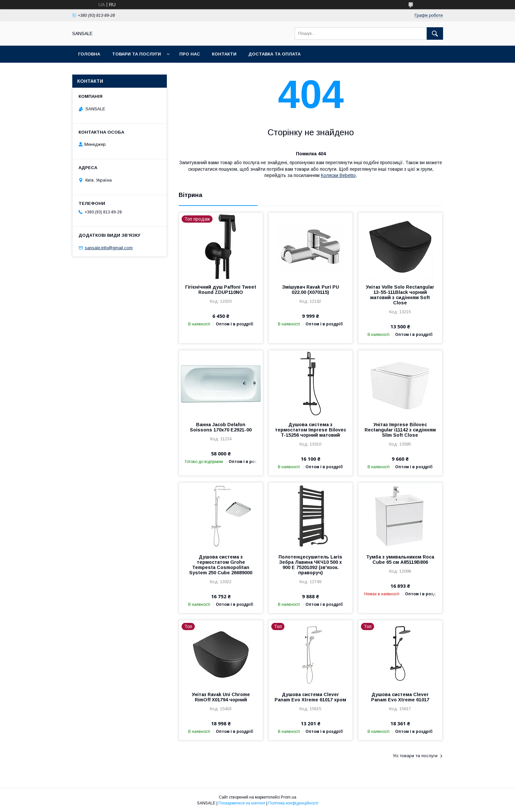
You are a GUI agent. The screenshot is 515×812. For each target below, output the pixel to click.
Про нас (190, 54)
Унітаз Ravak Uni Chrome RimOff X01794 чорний (221, 697)
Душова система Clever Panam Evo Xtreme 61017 (400, 697)
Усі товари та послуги (415, 756)
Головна (89, 54)
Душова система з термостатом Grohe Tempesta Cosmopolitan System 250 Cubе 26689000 (221, 565)
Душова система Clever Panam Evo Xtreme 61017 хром (310, 697)
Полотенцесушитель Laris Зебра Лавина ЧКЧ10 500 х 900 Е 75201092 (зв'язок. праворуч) (310, 565)
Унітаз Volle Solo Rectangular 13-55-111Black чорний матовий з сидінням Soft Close (400, 295)
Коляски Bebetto (338, 175)
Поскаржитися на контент (242, 803)
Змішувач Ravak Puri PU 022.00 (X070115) (311, 290)
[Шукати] (435, 33)
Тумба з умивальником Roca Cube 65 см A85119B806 (400, 560)
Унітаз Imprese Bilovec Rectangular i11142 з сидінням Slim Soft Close (400, 430)
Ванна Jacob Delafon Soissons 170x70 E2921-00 (221, 427)
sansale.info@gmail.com (109, 248)
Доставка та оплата (274, 54)
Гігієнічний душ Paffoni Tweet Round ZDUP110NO (221, 290)
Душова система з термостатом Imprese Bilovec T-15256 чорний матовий (311, 430)
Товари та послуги (136, 54)
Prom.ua (289, 797)
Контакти (224, 54)
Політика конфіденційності (293, 803)
